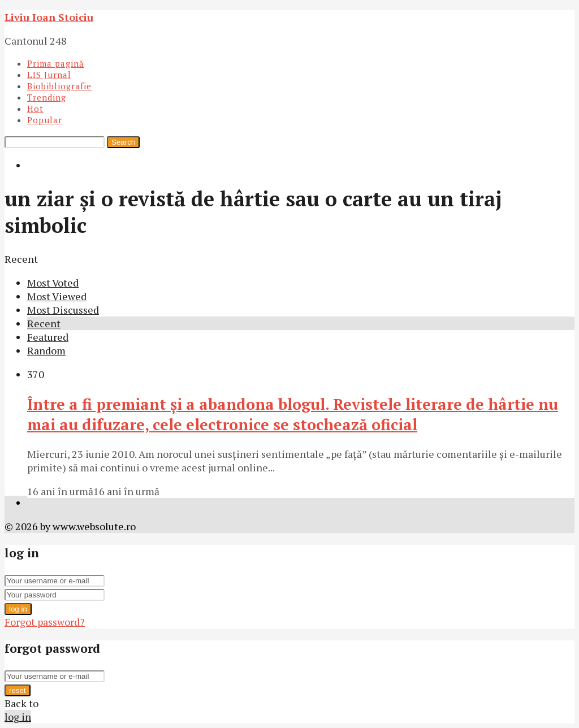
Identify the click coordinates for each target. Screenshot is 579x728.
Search (123, 142)
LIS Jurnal (49, 75)
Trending (47, 97)
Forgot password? (45, 622)
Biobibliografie (59, 86)
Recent (44, 323)
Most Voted (53, 283)
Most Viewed (57, 296)
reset (18, 690)
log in (18, 609)
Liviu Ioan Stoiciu (49, 17)
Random (46, 350)
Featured (48, 337)
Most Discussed (63, 310)
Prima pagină (56, 63)
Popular (45, 120)
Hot (35, 109)
